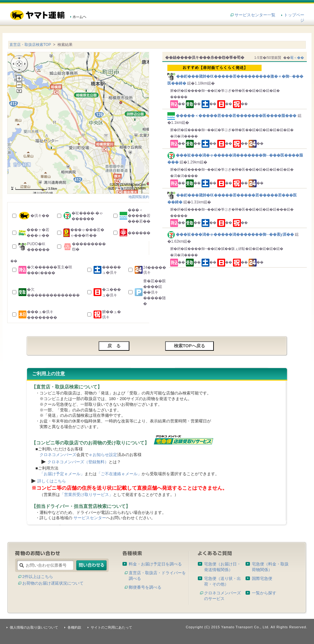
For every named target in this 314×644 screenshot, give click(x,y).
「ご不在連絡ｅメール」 (119, 474)
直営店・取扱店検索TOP (30, 45)
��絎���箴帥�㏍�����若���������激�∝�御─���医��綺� (236, 75)
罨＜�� (297, 58)
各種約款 (74, 627)
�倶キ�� (40, 216)
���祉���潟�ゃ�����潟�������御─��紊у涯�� (231, 234)
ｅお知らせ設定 (103, 455)
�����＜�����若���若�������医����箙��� (233, 116)
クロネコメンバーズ (58, 455)
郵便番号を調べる (145, 587)
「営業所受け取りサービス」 (87, 495)
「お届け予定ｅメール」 (62, 474)
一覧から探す (264, 593)
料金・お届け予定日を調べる (155, 564)
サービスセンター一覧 (255, 15)
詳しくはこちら (52, 481)
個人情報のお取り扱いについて (34, 627)
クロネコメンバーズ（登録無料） (78, 462)
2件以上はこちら (38, 577)
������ (139, 233)
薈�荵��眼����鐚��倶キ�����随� (154, 292)
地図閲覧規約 (139, 197)
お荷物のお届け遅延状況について (53, 583)
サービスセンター (90, 518)
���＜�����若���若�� (139, 216)
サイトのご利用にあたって (111, 627)
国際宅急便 (262, 578)
